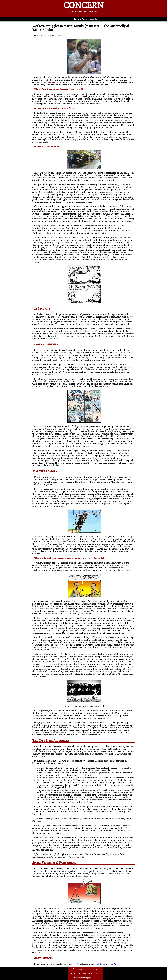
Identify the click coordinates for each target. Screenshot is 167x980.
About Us (93, 19)
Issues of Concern (81, 19)
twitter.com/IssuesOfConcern (86, 974)
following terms (106, 964)
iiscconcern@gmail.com (86, 978)
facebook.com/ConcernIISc (86, 969)
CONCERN (83, 6)
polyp (74, 964)
